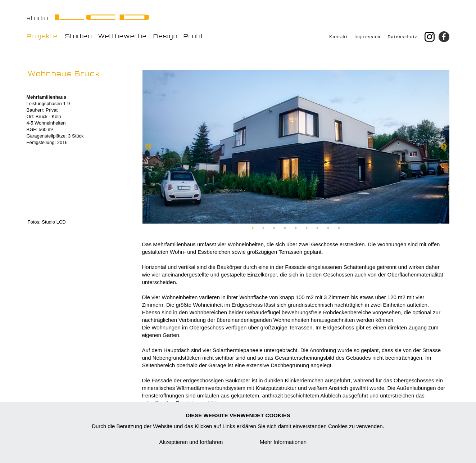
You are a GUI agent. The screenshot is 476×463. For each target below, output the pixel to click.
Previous (148, 147)
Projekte (42, 36)
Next (444, 147)
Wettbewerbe (123, 36)
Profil (194, 36)
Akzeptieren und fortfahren (191, 442)
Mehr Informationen (283, 442)
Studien (79, 36)
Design (166, 36)
